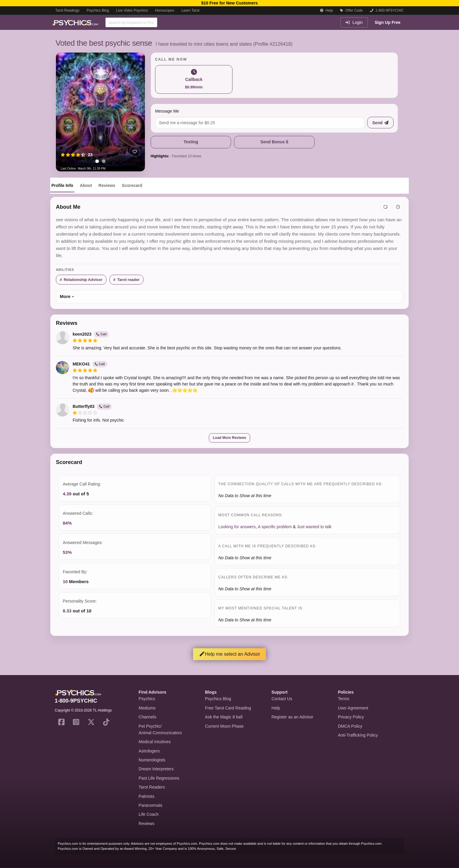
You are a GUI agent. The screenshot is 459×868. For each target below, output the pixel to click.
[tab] (97, 161)
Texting (191, 142)
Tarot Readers (152, 787)
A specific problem (275, 527)
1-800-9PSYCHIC (387, 10)
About (86, 185)
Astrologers (149, 751)
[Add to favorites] (135, 152)
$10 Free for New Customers (229, 3)
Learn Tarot (191, 10)
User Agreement (353, 708)
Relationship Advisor (83, 280)
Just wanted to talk (314, 527)
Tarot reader (128, 280)
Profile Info (62, 185)
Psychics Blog (98, 10)
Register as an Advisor (292, 717)
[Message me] (260, 123)
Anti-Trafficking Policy (358, 735)
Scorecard (132, 185)
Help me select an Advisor (230, 654)
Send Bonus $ (274, 142)
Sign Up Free (388, 22)
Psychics (147, 699)
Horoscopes (165, 10)
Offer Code (351, 10)
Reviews (107, 185)
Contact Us (282, 699)
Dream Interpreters (156, 769)
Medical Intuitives (155, 742)
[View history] (398, 207)
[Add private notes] (385, 207)
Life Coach (149, 814)
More (65, 296)
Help (326, 10)
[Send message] (380, 123)
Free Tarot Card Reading (228, 708)
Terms (344, 699)
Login (354, 22)
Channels (147, 717)
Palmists (147, 796)
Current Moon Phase (224, 726)
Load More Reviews (229, 438)
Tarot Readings (67, 10)
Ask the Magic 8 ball (224, 717)
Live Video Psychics (132, 10)
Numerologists (152, 760)
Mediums (147, 708)
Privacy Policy (351, 717)
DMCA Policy (350, 726)
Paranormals (150, 805)
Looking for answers (237, 527)
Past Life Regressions (159, 778)
